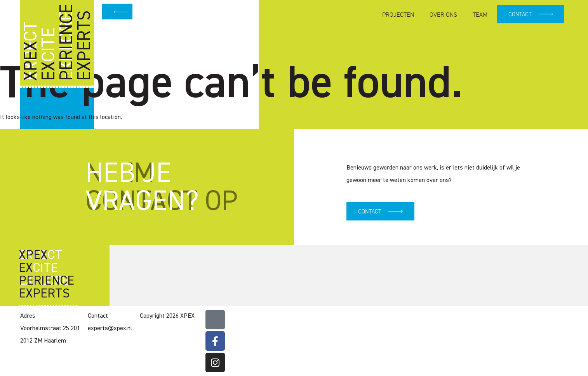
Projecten (397, 15)
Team (479, 15)
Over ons (442, 15)
